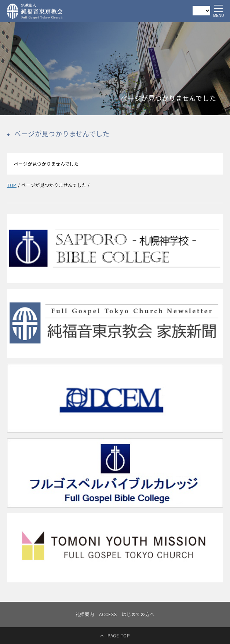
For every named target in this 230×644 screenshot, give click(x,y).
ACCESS (108, 614)
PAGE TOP (119, 636)
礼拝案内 (85, 614)
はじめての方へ (138, 614)
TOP (12, 185)
